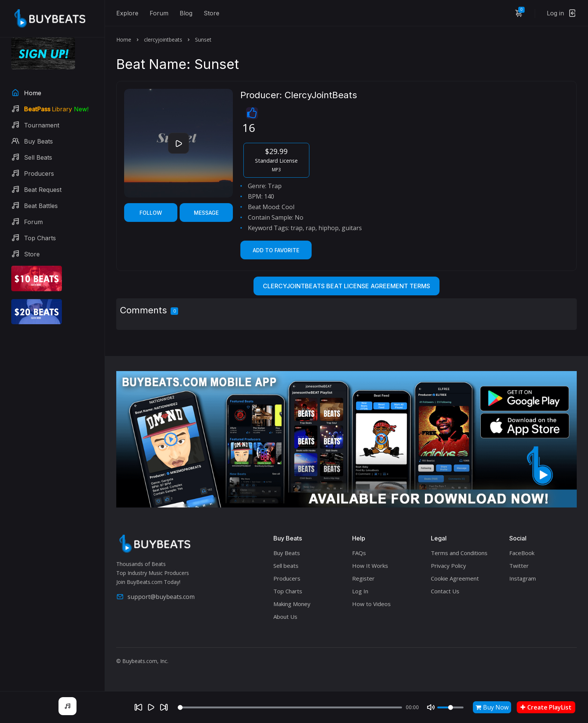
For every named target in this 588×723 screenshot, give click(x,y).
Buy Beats (287, 553)
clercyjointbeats (163, 40)
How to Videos (371, 604)
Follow (151, 213)
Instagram (523, 578)
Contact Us (445, 591)
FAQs (359, 553)
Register (363, 578)
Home (124, 40)
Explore (127, 13)
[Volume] (450, 707)
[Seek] (290, 707)
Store (211, 13)
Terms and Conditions (459, 553)
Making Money (292, 604)
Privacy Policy (448, 566)
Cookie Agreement (455, 578)
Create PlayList (546, 707)
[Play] (151, 707)
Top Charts (288, 591)
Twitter (519, 566)
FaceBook (522, 553)
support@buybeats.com (155, 597)
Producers (287, 578)
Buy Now (492, 707)
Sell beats (286, 566)
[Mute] (431, 707)
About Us (285, 617)
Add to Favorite (276, 250)
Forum (159, 13)
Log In (360, 591)
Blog (186, 13)
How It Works (370, 566)
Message (206, 213)
